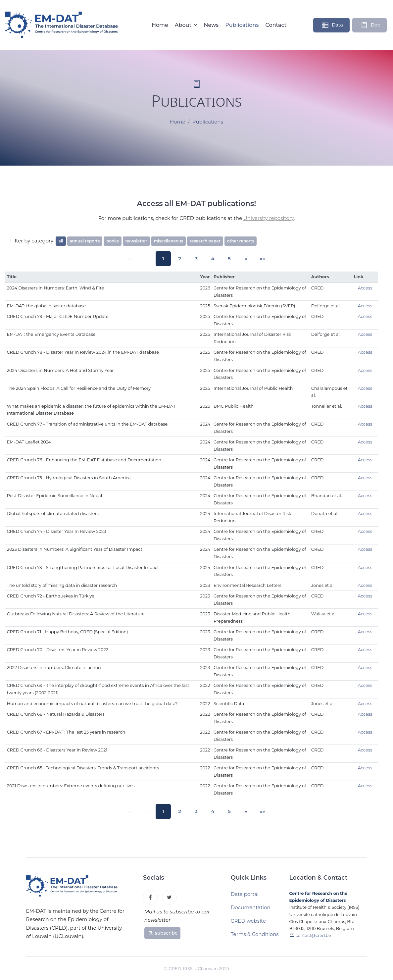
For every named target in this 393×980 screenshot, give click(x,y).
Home (160, 25)
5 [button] (225, 258)
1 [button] (168, 258)
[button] (239, 259)
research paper (205, 241)
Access (365, 288)
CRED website (248, 924)
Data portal (245, 897)
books (112, 241)
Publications (242, 25)
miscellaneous (168, 241)
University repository (269, 218)
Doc (370, 25)
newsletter (136, 241)
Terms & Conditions (255, 937)
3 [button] (196, 258)
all (61, 241)
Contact (276, 25)
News (211, 25)
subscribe (163, 935)
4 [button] (211, 258)
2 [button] (182, 258)
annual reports (85, 241)
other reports (241, 241)
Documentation (251, 911)
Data (332, 25)
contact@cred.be (313, 940)
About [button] (184, 25)
